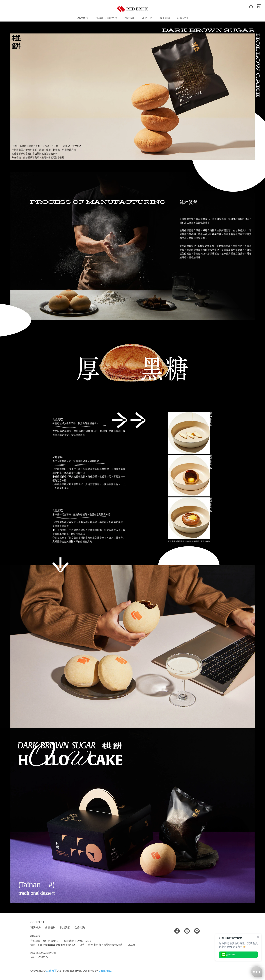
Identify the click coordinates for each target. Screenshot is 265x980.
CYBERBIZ (105, 971)
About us (83, 18)
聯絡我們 (65, 928)
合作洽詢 (80, 928)
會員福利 (50, 928)
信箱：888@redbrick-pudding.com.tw (53, 945)
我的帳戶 (36, 928)
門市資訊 (130, 18)
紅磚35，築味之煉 (106, 18)
